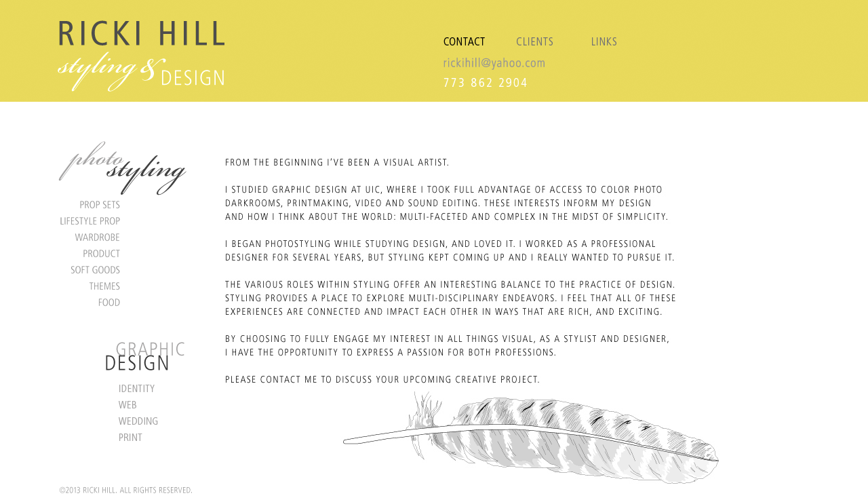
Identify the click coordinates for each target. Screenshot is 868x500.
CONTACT (470, 32)
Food (129, 302)
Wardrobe (129, 237)
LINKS (600, 32)
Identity (129, 388)
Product (129, 253)
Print (129, 437)
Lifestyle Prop (129, 220)
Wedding (129, 421)
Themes (129, 286)
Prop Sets (129, 204)
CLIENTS (534, 32)
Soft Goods (129, 269)
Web (129, 404)
